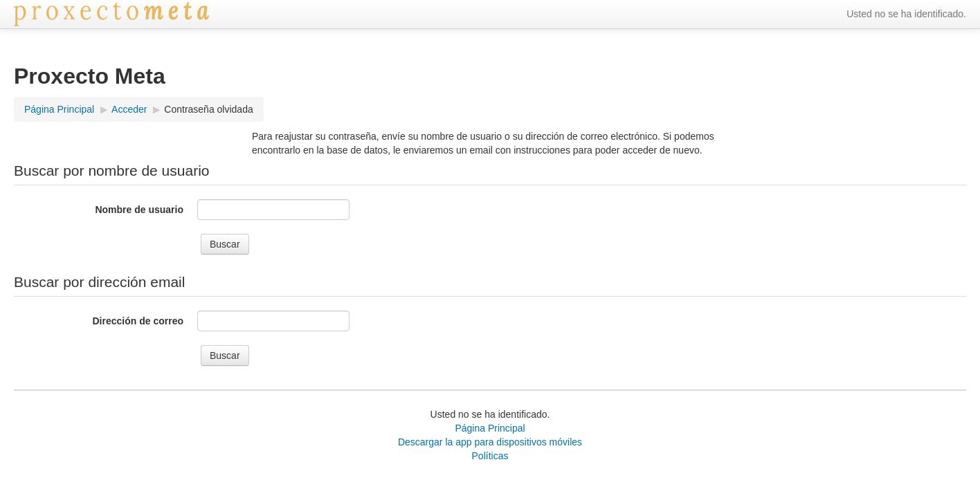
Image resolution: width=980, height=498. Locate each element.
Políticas (490, 456)
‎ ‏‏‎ (218, 14)
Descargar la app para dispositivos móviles (490, 442)
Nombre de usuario (139, 210)
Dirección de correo (138, 321)
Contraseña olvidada (208, 109)
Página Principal (490, 428)
